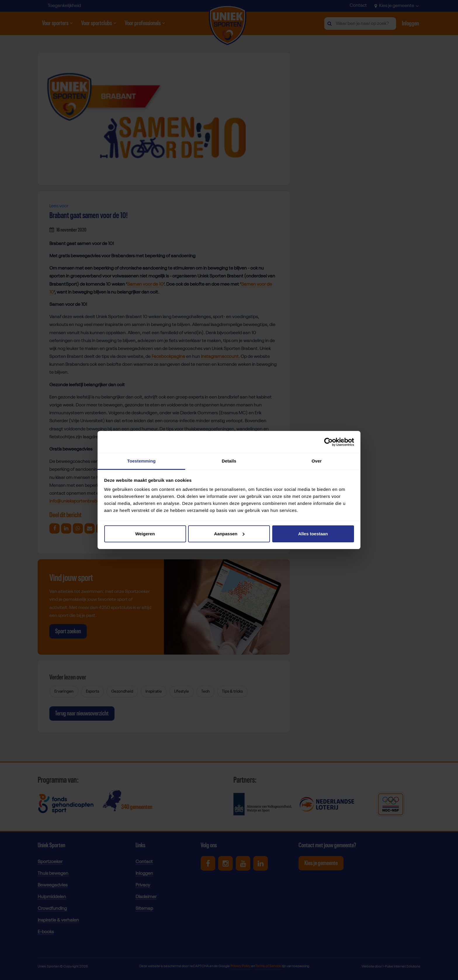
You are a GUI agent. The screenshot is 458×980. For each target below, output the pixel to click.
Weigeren (145, 534)
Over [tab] (317, 461)
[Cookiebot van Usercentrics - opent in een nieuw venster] (328, 442)
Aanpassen (229, 534)
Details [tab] (229, 461)
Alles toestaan (313, 534)
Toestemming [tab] (141, 461)
